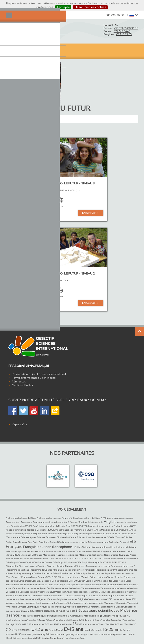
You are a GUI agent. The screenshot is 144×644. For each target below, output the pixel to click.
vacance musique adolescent (113, 585)
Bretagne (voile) (110, 616)
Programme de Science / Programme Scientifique (54, 570)
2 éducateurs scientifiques (43, 611)
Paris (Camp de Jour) (75, 638)
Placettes (42, 566)
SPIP (96, 581)
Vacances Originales (57, 599)
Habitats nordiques (100, 547)
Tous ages (71, 585)
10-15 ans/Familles (101, 620)
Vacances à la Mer (21, 588)
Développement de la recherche (72, 542)
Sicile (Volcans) (71, 620)
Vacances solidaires (15, 603)
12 (25, 624)
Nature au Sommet (32, 559)
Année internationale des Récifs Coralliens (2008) (30, 530)
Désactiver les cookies (90, 7)
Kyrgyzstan (107, 551)
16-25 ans (112, 629)
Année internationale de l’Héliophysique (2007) (113, 526)
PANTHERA (106, 562)
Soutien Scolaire (85, 581)
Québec (38, 573)
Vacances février (118, 592)
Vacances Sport (33, 603)
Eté (133, 541)
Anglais (110, 522)
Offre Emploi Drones (42, 562)
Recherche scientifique (99, 573)
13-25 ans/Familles (63, 624)
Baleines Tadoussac (47, 537)
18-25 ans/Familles (124, 624)
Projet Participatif (87, 570)
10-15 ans (87, 620)
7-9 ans (11, 630)
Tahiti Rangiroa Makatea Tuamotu (91, 634)
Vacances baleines (129, 588)
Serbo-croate (25, 581)
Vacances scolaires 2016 (125, 599)
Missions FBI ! (28, 555)
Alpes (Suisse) (67, 611)
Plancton (51, 566)
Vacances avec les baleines (68, 588)
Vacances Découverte (99, 592)
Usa (78, 585)
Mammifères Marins (123, 551)
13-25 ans (49, 624)
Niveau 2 (46, 559)
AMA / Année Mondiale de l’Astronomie (84, 522)
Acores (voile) (77, 616)
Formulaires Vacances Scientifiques (34, 378)
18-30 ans (21, 634)
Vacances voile (81, 603)
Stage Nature (119, 581)
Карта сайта (19, 424)
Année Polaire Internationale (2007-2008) (58, 534)
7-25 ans (41, 620)
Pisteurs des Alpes (28, 566)
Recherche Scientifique (53, 573)
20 (135, 624)
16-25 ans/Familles (105, 624)
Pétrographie (12, 566)
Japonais (22, 551)
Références (19, 382)
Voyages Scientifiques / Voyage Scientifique (39, 607)
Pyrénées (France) (57, 616)
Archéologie (85, 534)
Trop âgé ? (11, 624)
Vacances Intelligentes (36, 599)
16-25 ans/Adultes (86, 624)
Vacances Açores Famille (42, 588)
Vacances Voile (96, 603)
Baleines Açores (29, 537)
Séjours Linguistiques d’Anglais (73, 577)
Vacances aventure (90, 588)
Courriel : (111, 25)
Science (16, 577)
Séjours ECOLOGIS (48, 577)
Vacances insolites (15, 599)
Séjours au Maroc (29, 577)
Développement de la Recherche (103, 542)
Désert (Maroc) (56, 630)
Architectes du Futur (101, 534)
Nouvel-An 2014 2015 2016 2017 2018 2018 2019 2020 (76, 559)
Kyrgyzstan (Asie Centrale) (123, 620)
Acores (130, 518)
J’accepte (63, 7)
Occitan (107, 559)
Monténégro (49, 555)
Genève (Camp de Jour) (53, 638)
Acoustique (26, 522)
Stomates (19, 585)
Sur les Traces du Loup (42, 585)
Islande (133, 547)
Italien (14, 551)
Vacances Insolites (124, 596)
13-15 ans (73, 629)
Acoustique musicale (43, 522)
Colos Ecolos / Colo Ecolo (26, 542)
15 (75, 624)
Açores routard (13, 522)
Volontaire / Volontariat (115, 603)
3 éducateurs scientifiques (98, 610)
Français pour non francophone (47, 547)
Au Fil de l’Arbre (119, 534)
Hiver (113, 547)
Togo (62, 585)
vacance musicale (89, 585)
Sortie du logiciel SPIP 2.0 (64, 581)
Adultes (50, 634)
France (77, 547)
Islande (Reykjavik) (93, 630)
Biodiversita (63, 537)
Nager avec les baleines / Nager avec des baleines (80, 555)
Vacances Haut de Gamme (26, 596)
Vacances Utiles (65, 603)
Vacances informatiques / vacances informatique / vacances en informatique (77, 596)
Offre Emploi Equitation (64, 562)
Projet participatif (104, 570)
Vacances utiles (49, 603)
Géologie (86, 547)
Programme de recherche (98, 566)
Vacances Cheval (46, 592)
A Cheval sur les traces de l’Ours (21, 518)
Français (14, 546)
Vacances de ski (80, 592)
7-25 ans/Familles (54, 620)
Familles (24, 630)
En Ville (20, 624)
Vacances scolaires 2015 (100, 599)
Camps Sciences (77, 537)
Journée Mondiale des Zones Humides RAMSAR (77, 551)
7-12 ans (122, 616)
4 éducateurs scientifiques (34, 616)
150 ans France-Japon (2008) (27, 638)
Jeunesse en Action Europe (40, 551)
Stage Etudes (106, 581)
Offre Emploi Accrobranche (124, 559)
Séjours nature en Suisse (102, 577)
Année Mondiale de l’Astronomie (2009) (74, 530)
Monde (39, 555)
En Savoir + (90, 213)
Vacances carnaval (29, 592)
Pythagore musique (24, 573)
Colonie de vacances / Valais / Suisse (104, 537)
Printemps (80, 566)
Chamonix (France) (65, 634)
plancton (60, 566)
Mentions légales (22, 385)
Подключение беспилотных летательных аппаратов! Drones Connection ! (99, 607)
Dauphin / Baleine (48, 542)
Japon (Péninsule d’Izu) (119, 634)
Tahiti (56, 585)
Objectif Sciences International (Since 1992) (23, 30)
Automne (16, 537)
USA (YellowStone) (36, 634)
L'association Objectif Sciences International (39, 374)
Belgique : (118, 34)
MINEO (16, 555)
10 (80, 620)
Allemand (59, 522)
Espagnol (124, 542)
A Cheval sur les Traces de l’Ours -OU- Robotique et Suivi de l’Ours (68, 518)
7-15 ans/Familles (28, 620)
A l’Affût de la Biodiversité (113, 518)
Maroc (9, 555)
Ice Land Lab (122, 547)
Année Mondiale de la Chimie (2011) (111, 530)
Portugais (70, 566)
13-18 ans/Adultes (35, 624)
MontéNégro (90, 616)
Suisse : (117, 31)
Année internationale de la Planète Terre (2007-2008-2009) (61, 526)
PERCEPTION (119, 562)
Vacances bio (12, 592)
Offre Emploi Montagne (88, 562)
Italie (8, 551)
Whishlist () (117, 15)
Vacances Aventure (110, 588)
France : (121, 28)
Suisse (27, 585)
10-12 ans (39, 629)
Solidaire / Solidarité (41, 581)
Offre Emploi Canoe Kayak (19, 562)
